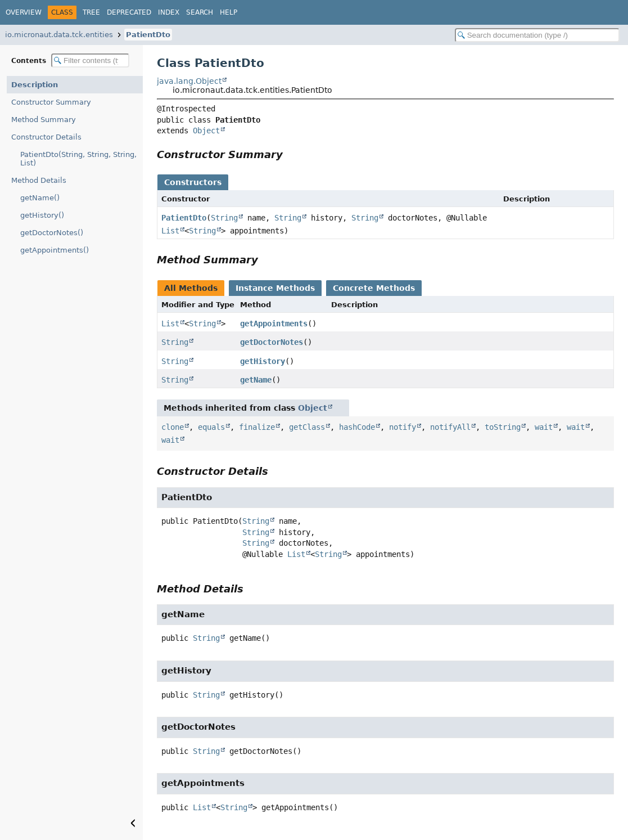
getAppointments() (55, 250)
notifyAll (450, 427)
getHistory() (42, 215)
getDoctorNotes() (52, 233)
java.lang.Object (189, 81)
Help (229, 12)
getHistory (263, 361)
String (224, 218)
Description (35, 85)
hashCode (357, 427)
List (170, 231)
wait (544, 427)
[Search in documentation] (537, 35)
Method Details (39, 180)
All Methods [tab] (191, 288)
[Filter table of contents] (90, 60)
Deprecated (129, 12)
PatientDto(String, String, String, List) (78, 159)
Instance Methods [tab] (275, 288)
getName (256, 380)
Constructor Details (46, 137)
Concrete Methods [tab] (374, 288)
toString (503, 427)
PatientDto (148, 35)
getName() (40, 198)
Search (200, 12)
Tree (91, 12)
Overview (24, 12)
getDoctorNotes (272, 342)
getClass (307, 427)
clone (173, 427)
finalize (257, 427)
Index (169, 12)
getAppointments (274, 324)
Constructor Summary (51, 102)
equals (211, 427)
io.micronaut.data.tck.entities (59, 35)
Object (206, 131)
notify (403, 427)
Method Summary (44, 120)
